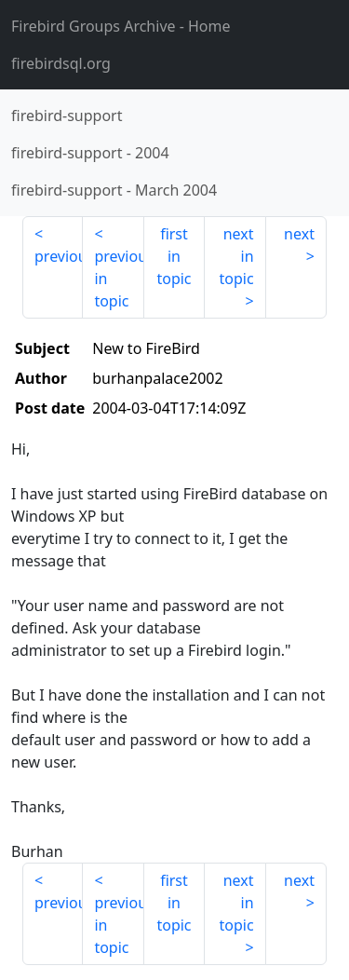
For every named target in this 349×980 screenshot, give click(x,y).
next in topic (236, 256)
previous (59, 256)
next (299, 234)
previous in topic (119, 279)
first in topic (174, 256)
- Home (121, 26)
